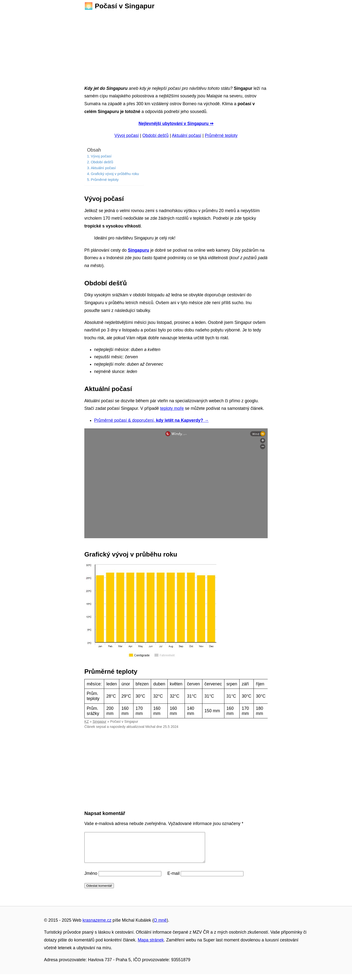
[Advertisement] (176, 46)
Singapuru (138, 250)
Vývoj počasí (127, 135)
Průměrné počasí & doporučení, (151, 420)
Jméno (91, 879)
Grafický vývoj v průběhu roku (115, 174)
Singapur (99, 722)
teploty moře (172, 408)
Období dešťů (155, 135)
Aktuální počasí (187, 135)
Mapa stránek (151, 946)
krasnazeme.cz (97, 926)
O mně (160, 926)
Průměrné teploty (221, 135)
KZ (87, 722)
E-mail (174, 879)
